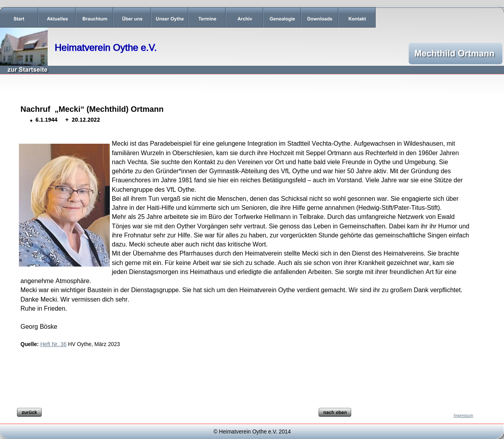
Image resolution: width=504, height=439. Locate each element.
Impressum (463, 416)
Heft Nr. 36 (53, 344)
